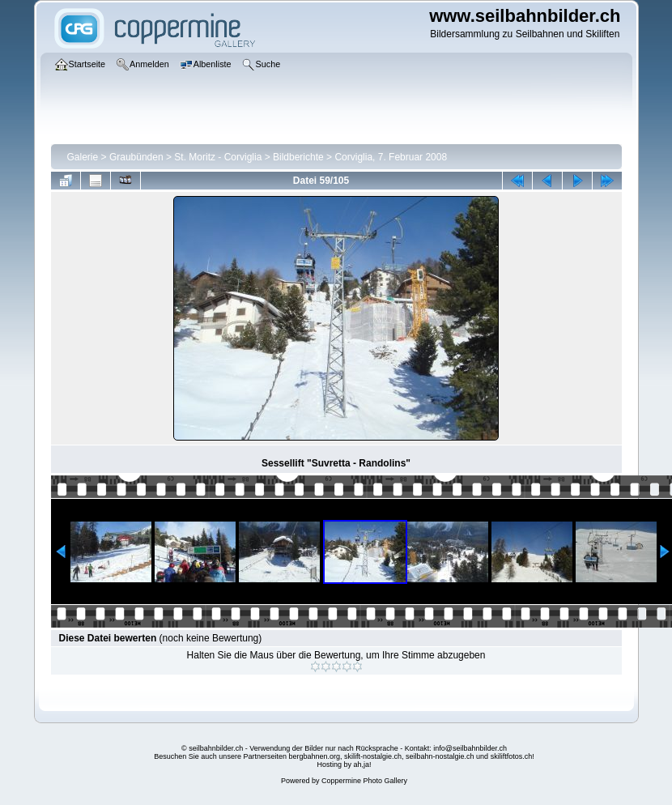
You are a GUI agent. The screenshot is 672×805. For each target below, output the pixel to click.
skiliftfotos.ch (512, 756)
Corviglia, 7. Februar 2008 (391, 157)
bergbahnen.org (314, 756)
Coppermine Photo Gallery (364, 781)
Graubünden (136, 157)
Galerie (83, 157)
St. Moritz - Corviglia (218, 157)
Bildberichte (298, 157)
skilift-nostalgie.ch (373, 756)
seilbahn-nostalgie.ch (440, 756)
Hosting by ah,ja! (344, 765)
